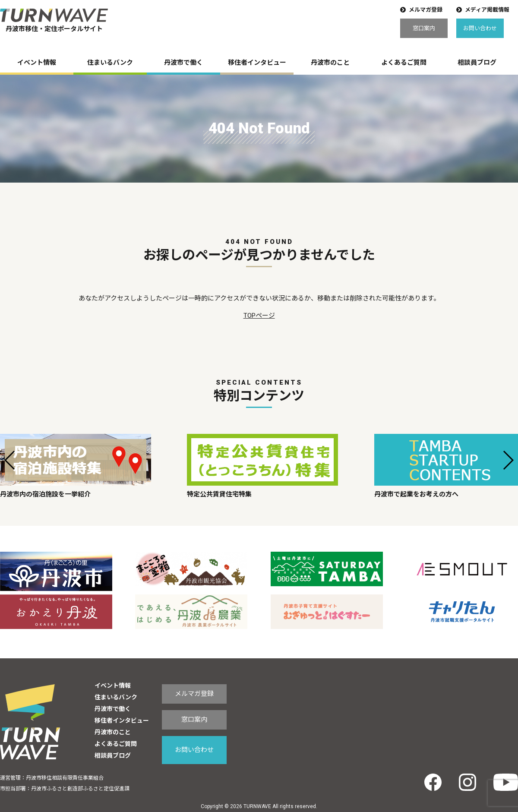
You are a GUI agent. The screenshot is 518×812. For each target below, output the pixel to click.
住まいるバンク (110, 63)
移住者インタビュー (257, 63)
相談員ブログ (477, 63)
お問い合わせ (480, 28)
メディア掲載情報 (487, 10)
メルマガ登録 (426, 10)
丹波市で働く (183, 63)
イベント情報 (37, 63)
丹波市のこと (330, 63)
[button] (10, 460)
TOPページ (259, 316)
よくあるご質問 (404, 63)
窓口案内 (424, 28)
